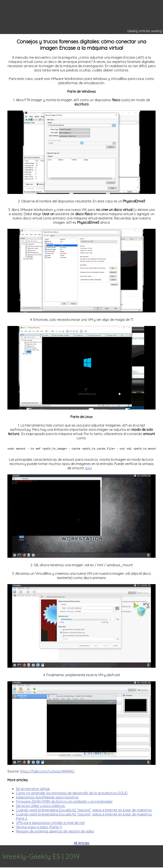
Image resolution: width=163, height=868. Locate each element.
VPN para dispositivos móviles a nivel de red (50, 823)
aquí (88, 469)
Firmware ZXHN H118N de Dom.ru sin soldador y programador (64, 802)
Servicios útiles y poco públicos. (41, 806)
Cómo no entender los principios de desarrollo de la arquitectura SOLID (72, 794)
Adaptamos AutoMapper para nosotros (47, 798)
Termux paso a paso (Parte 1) (39, 828)
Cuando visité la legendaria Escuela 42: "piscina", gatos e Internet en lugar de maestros (84, 811)
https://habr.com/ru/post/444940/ (47, 772)
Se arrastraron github (33, 789)
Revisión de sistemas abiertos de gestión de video (55, 832)
